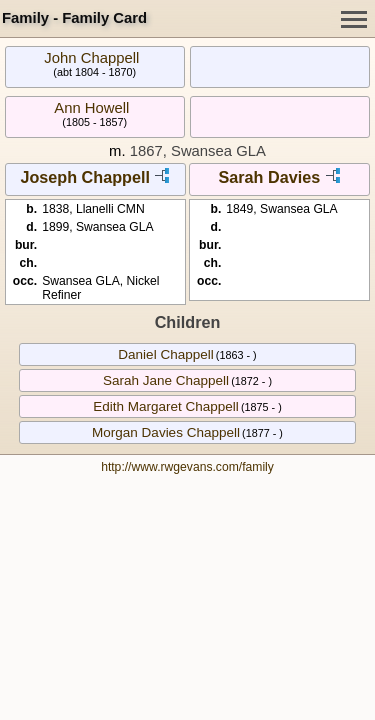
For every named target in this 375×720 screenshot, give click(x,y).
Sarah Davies (269, 177)
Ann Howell (91, 108)
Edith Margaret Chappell (166, 406)
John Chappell (91, 58)
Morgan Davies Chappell (166, 432)
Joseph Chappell (85, 177)
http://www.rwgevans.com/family (187, 467)
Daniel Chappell (165, 354)
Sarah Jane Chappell (166, 380)
